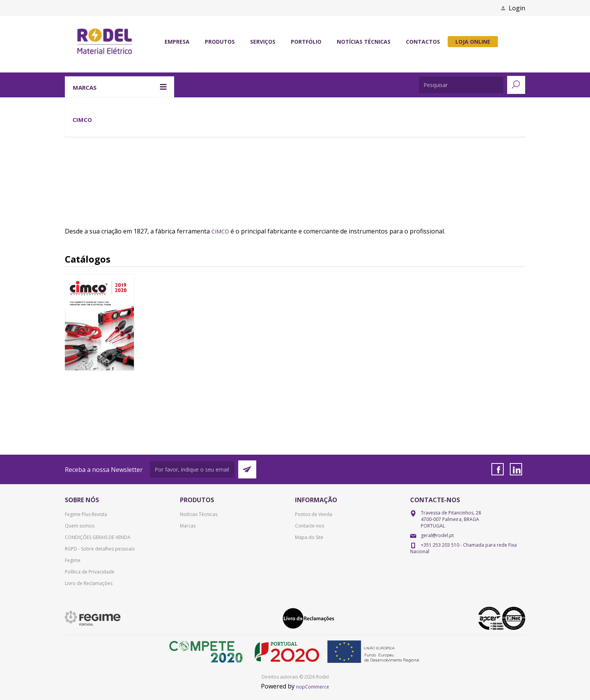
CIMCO (220, 231)
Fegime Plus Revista (86, 514)
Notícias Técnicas (199, 514)
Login (517, 8)
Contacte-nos (310, 526)
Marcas (188, 526)
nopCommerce (313, 687)
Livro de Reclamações (89, 583)
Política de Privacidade (90, 572)
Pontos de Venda (314, 514)
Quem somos (80, 526)
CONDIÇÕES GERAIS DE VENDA (98, 537)
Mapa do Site (309, 537)
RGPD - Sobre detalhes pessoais (100, 549)
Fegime (73, 560)
